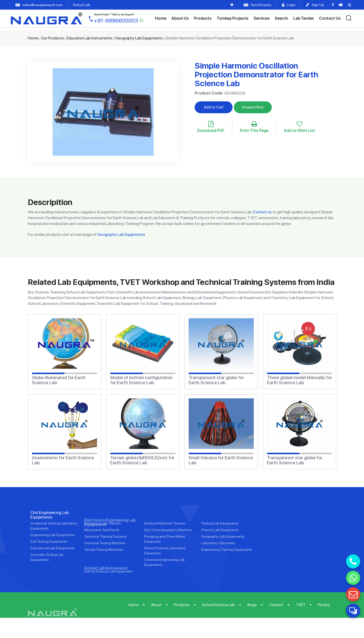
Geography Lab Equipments (139, 38)
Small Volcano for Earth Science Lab (221, 460)
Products (203, 18)
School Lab (82, 5)
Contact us (262, 212)
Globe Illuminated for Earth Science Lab (59, 380)
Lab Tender (304, 18)
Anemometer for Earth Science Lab (63, 460)
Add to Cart (214, 107)
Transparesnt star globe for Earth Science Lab (216, 380)
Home (161, 18)
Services (262, 18)
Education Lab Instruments (89, 38)
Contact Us (330, 18)
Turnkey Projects (233, 18)
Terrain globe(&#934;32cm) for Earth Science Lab (142, 460)
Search (281, 18)
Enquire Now (253, 107)
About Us (180, 18)
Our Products (53, 38)
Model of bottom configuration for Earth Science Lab (141, 380)
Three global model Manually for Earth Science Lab (299, 380)
